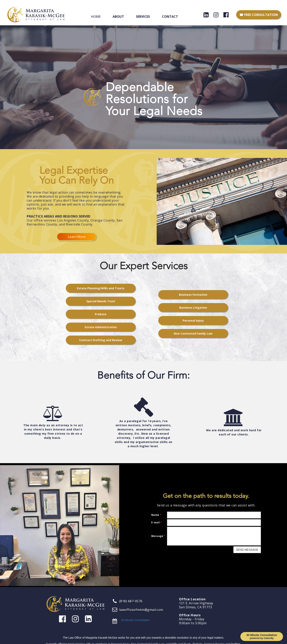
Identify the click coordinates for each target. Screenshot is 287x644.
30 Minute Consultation (135, 620)
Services (143, 17)
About (118, 17)
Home (96, 17)
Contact (170, 17)
